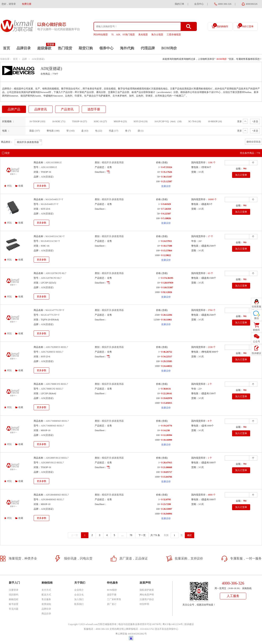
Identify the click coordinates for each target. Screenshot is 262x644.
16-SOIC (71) (59, 121)
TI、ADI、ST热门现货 (123, 35)
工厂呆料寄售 (114, 599)
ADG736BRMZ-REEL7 (57, 421)
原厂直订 (112, 604)
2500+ (158, 315)
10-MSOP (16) (215, 121)
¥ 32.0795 (166, 499)
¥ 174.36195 (167, 278)
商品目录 (46, 614)
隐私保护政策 (147, 590)
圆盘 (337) (35, 131)
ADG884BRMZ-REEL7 (57, 495)
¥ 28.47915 (167, 463)
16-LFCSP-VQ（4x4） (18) (168, 121)
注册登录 (14, 590)
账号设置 (14, 604)
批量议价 (166, 186)
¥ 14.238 (165, 430)
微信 (256, 318)
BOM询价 (169, 48)
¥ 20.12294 (167, 315)
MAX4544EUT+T (54, 199)
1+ (159, 167)
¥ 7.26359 (166, 209)
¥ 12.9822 (166, 255)
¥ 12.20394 (167, 435)
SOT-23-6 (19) (141, 121)
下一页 (142, 535)
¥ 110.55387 (167, 287)
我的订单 (179, 4)
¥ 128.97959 (167, 283)
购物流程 (14, 599)
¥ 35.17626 (167, 172)
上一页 (74, 535)
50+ (159, 177)
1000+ (158, 255)
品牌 (24, 59)
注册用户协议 (147, 599)
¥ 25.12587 (167, 181)
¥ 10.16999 (167, 440)
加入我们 (79, 599)
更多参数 (42, 186)
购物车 (256, 330)
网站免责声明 (147, 595)
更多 (242, 121)
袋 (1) (141, 131)
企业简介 (79, 590)
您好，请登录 (9, 4)
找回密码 (14, 595)
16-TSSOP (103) (37, 121)
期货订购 (86, 48)
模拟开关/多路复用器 (113, 162)
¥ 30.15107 (167, 177)
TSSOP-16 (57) (79, 121)
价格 (158, 162)
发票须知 (46, 604)
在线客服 (256, 307)
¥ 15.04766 (167, 477)
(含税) (164, 162)
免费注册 (27, 4)
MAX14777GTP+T (55, 310)
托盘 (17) (114, 131)
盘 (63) (85, 131)
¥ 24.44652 (167, 366)
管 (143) (70, 131)
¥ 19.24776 (167, 426)
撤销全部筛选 (254, 142)
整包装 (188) (53, 131)
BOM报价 (112, 590)
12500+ (157, 320)
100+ (158, 181)
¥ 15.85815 (167, 403)
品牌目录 (24, 48)
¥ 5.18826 (166, 218)
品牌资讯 (41, 109)
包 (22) (99, 131)
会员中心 (199, 4)
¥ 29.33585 (167, 361)
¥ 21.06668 (167, 467)
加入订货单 (241, 175)
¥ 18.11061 (167, 320)
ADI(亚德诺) (38, 59)
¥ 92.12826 (167, 292)
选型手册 (94, 109)
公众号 (256, 342)
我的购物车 (221, 25)
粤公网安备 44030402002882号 (131, 634)
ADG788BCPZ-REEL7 (57, 384)
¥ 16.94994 (167, 514)
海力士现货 (157, 35)
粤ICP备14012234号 (173, 624)
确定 (190, 535)
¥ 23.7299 (166, 504)
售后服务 (46, 599)
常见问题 (14, 609)
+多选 (255, 121)
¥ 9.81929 (166, 204)
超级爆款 (44, 48)
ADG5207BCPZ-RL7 (56, 273)
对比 (9, 186)
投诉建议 (189, 624)
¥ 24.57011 (167, 241)
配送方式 (46, 595)
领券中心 (106, 48)
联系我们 (79, 604)
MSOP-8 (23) (120, 121)
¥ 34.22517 (167, 357)
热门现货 (65, 48)
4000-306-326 (225, 4)
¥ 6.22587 (166, 214)
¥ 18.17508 (167, 246)
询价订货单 (246, 25)
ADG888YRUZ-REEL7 (57, 458)
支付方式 (46, 590)
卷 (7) (128, 131)
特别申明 (144, 604)
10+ (159, 172)
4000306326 (252, 4)
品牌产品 (14, 109)
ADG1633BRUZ (54, 162)
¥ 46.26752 (167, 352)
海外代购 (127, 48)
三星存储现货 (174, 35)
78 (131, 535)
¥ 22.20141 (167, 393)
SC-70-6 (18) (195, 121)
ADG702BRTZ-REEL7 (57, 347)
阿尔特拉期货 (101, 35)
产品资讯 (67, 109)
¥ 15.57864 (167, 251)
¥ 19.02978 (167, 398)
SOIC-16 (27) (100, 121)
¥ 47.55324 (167, 167)
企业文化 (79, 595)
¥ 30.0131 (166, 389)
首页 (7, 48)
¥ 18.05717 (167, 472)
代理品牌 (148, 48)
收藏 (21, 186)
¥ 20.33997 (167, 509)
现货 (7, 153)
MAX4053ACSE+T (55, 236)
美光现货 (143, 35)
